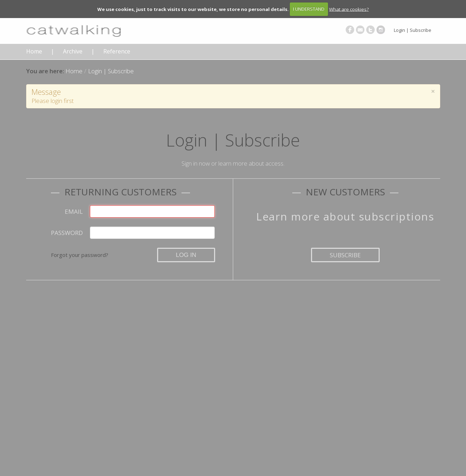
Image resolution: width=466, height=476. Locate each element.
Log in (186, 255)
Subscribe (345, 255)
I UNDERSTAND (309, 9)
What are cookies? (349, 9)
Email (74, 211)
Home (34, 51)
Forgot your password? (80, 255)
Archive (73, 51)
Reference (117, 51)
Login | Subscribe (413, 30)
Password (67, 233)
